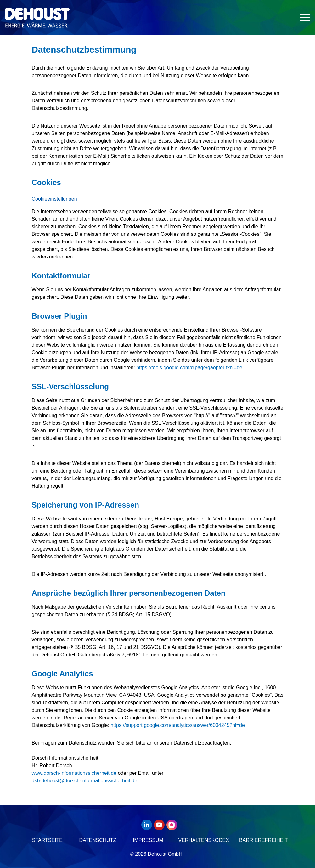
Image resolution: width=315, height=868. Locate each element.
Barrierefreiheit (264, 840)
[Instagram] (173, 825)
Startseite (47, 840)
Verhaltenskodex (204, 840)
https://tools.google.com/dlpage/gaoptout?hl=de (189, 368)
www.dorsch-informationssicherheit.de (74, 773)
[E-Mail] (85, 781)
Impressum (148, 840)
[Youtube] (160, 825)
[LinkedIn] (148, 825)
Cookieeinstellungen (54, 199)
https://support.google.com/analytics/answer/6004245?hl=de (178, 725)
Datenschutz (98, 840)
